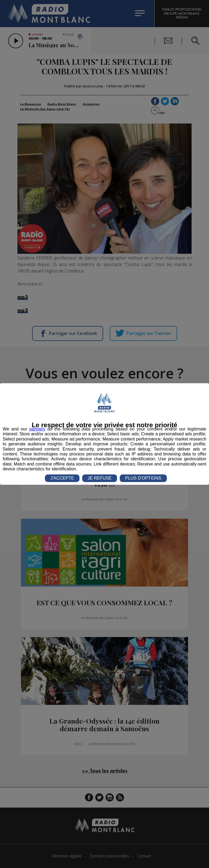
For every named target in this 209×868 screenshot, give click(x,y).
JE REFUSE (100, 478)
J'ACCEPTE (62, 478)
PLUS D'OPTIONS (143, 478)
